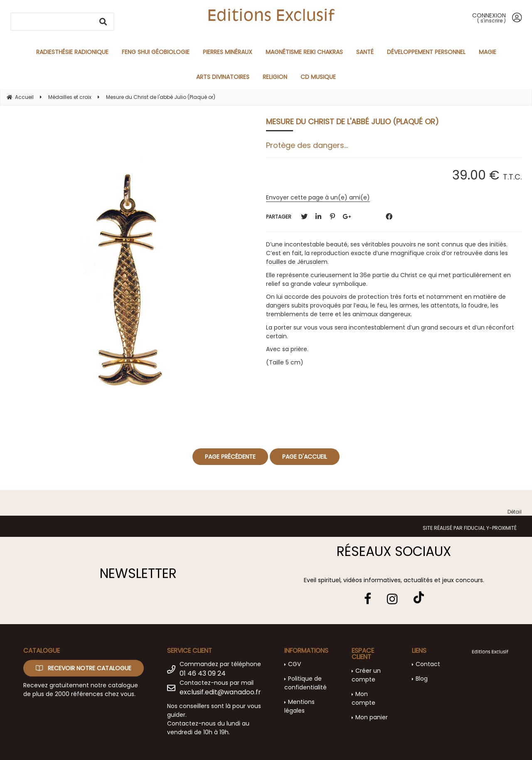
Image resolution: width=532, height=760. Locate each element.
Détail (515, 512)
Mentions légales (299, 706)
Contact (428, 664)
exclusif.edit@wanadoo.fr (220, 692)
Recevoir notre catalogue (84, 668)
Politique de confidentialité (305, 683)
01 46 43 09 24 (203, 673)
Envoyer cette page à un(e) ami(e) (318, 197)
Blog (422, 679)
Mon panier (372, 717)
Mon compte (363, 698)
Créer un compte (366, 675)
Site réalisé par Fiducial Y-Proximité (470, 528)
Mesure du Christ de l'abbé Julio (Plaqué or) (352, 122)
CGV (294, 664)
